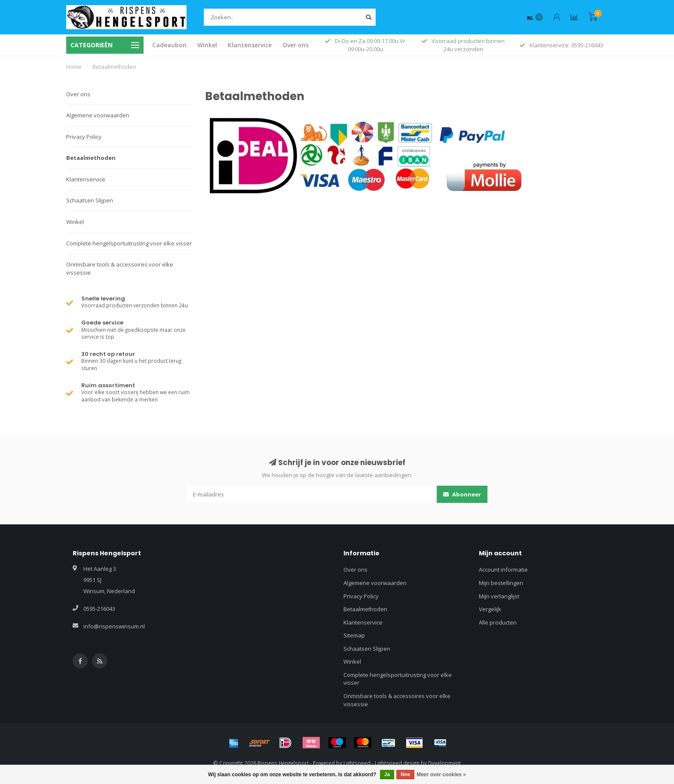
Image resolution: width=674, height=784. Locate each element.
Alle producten (498, 622)
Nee (405, 775)
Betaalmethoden (91, 158)
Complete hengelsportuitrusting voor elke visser (129, 243)
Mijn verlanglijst (499, 596)
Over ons (296, 45)
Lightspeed (357, 763)
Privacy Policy (84, 137)
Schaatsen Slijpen (90, 200)
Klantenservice (250, 45)
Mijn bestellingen (501, 583)
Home (74, 67)
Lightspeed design (397, 763)
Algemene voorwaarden (98, 115)
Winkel (207, 45)
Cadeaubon (169, 45)
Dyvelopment (444, 763)
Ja (387, 775)
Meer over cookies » (441, 775)
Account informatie (503, 570)
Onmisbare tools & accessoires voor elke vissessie (120, 268)
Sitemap (354, 635)
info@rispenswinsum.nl (114, 626)
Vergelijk (490, 609)
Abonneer (462, 494)
